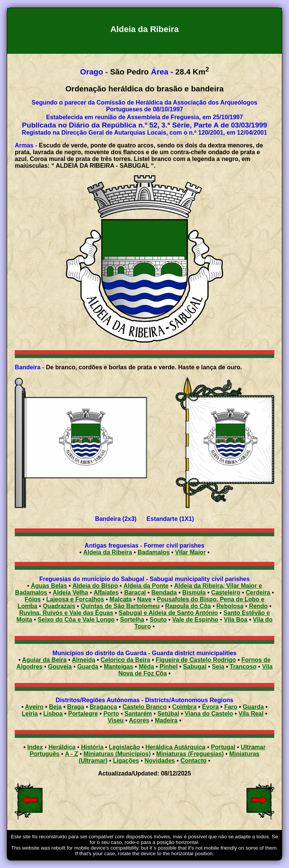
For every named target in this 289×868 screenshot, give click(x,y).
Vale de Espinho (195, 620)
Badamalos (153, 552)
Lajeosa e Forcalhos (75, 599)
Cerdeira (258, 593)
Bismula (194, 593)
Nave (144, 599)
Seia (218, 667)
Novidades (160, 761)
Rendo (259, 606)
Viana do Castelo (209, 714)
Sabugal (195, 667)
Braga (75, 707)
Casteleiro (226, 593)
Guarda (88, 667)
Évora (210, 707)
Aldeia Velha (70, 593)
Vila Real (251, 714)
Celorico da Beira (126, 660)
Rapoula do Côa (188, 606)
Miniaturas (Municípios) (117, 754)
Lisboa (53, 714)
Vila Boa (236, 620)
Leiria (30, 714)
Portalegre (83, 714)
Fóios (33, 599)
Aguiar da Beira (44, 660)
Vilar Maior (190, 552)
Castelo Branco (145, 707)
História (92, 747)
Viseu (116, 720)
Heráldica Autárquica (176, 747)
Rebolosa (230, 606)
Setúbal (168, 714)
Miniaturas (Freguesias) (190, 754)
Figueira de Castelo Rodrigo (196, 660)
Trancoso (243, 667)
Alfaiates (106, 593)
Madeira (166, 720)
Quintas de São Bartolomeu (120, 606)
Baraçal (135, 593)
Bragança (103, 707)
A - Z (71, 754)
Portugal (223, 747)
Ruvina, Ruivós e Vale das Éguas (66, 613)
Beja (55, 707)
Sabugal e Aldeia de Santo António (168, 613)
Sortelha (132, 620)
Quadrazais (59, 606)
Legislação (124, 747)
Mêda (146, 667)
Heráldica (62, 747)
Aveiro (34, 707)
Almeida (84, 660)
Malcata (121, 599)
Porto (111, 714)
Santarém (138, 714)
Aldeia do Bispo (95, 586)
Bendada (164, 593)
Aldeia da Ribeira (108, 552)
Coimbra (185, 707)
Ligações (126, 761)
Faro (231, 707)
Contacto (193, 761)
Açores (139, 720)
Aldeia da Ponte (146, 586)
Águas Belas (49, 586)
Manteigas (119, 667)
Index (35, 747)
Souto (158, 620)
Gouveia (60, 667)
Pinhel (169, 667)
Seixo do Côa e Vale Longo (76, 620)
